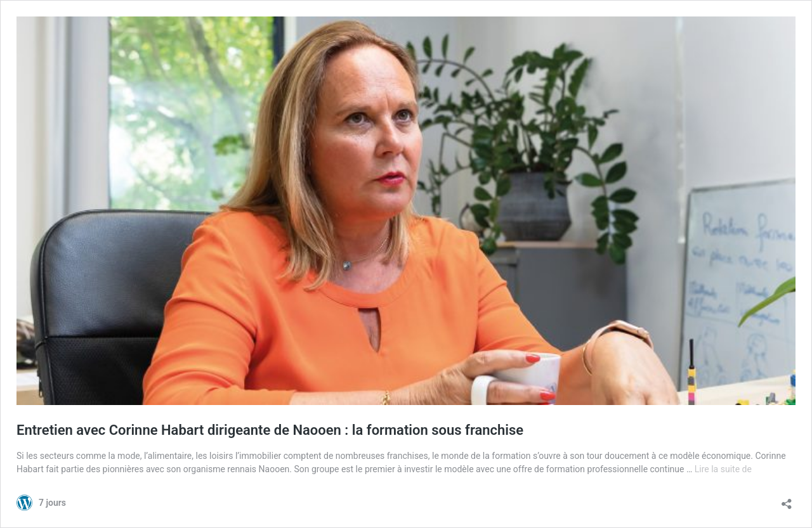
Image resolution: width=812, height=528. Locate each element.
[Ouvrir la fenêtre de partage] (787, 500)
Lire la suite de (723, 469)
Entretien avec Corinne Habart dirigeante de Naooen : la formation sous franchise (270, 430)
